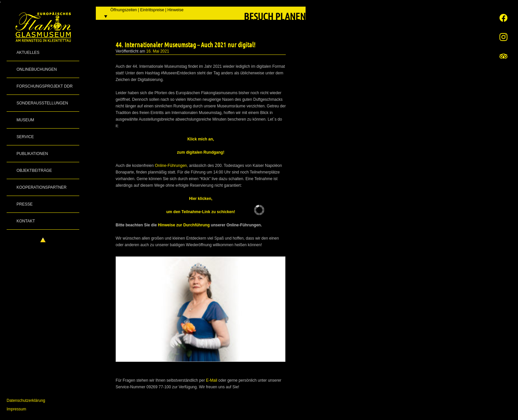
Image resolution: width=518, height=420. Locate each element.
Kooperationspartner (41, 187)
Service (25, 137)
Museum (25, 120)
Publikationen (32, 154)
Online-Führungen (171, 166)
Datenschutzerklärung (26, 401)
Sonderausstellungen (42, 103)
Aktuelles (28, 53)
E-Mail (211, 380)
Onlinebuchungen (37, 69)
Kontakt (26, 221)
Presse (25, 204)
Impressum (16, 409)
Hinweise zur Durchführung (184, 225)
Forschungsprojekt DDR (45, 86)
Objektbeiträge (34, 171)
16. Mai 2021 (158, 51)
